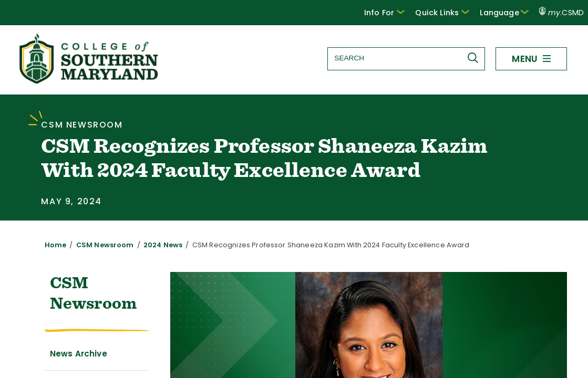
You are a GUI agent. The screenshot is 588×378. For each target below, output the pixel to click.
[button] (394, 13)
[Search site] (406, 58)
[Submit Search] (475, 58)
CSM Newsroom (98, 245)
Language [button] (507, 12)
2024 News (151, 245)
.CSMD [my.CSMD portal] (562, 13)
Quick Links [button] (449, 12)
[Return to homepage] (90, 81)
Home (54, 245)
